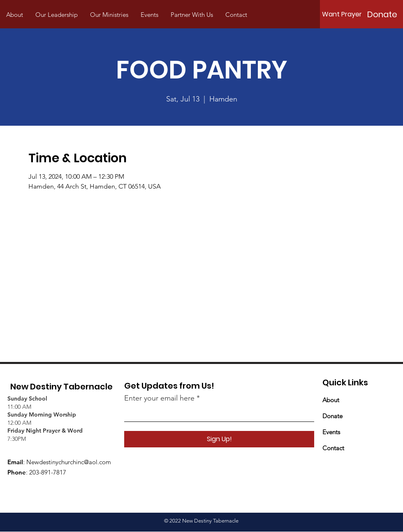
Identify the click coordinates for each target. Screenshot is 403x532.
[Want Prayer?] (344, 14)
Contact (333, 448)
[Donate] (382, 14)
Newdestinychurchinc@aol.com (69, 462)
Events (331, 432)
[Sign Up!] (219, 439)
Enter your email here (159, 398)
